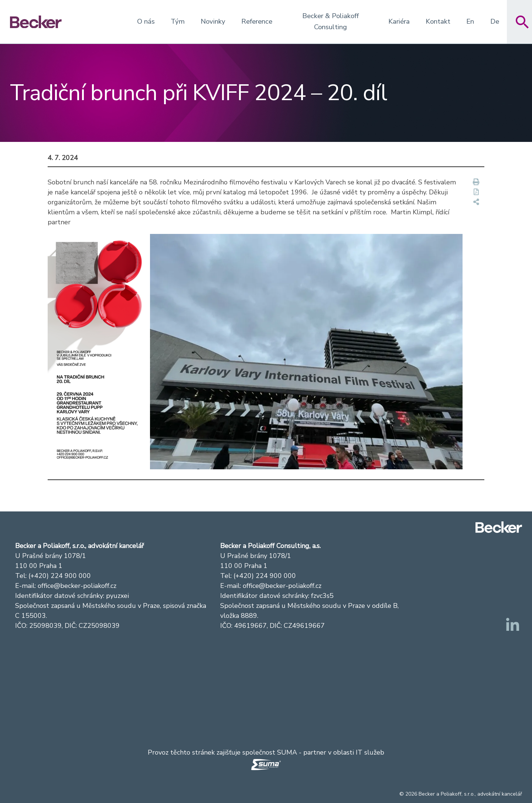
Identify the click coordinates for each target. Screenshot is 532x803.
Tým (178, 21)
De (495, 21)
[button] (98, 351)
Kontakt (438, 21)
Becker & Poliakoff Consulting (330, 21)
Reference (257, 21)
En (470, 21)
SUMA (287, 752)
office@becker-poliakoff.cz (77, 586)
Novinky (213, 21)
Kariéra (399, 21)
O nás (146, 21)
